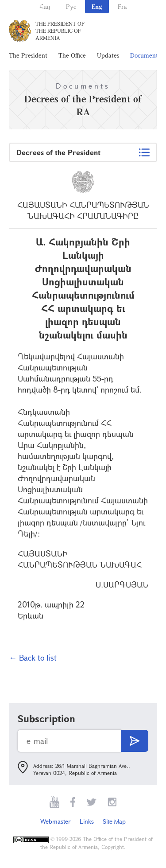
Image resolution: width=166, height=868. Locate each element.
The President (28, 55)
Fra (122, 6)
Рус (71, 6)
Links (87, 821)
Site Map (114, 821)
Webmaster (56, 821)
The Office (72, 55)
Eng (97, 6)
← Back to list (33, 658)
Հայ (45, 6)
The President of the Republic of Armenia (60, 31)
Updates (108, 55)
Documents (145, 55)
